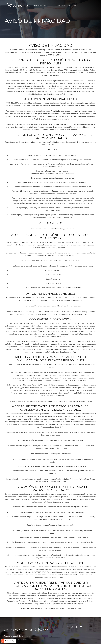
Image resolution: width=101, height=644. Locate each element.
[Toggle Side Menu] (98, 5)
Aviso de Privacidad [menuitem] (11, 636)
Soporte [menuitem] (28, 636)
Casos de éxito (59, 6)
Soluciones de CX (42, 6)
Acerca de (73, 6)
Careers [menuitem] (22, 636)
